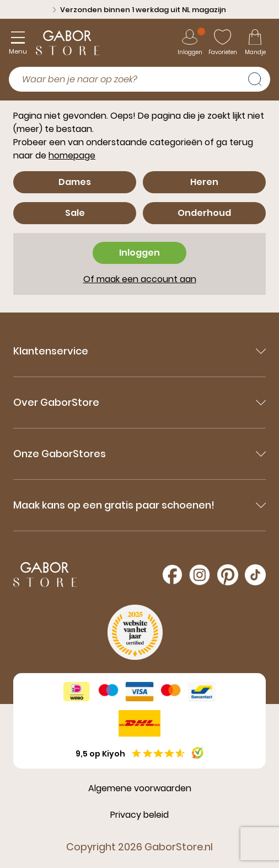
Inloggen (139, 253)
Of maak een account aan (140, 279)
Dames (75, 182)
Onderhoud (204, 213)
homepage (72, 155)
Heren (204, 182)
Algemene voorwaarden (140, 788)
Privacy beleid (139, 815)
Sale (75, 213)
